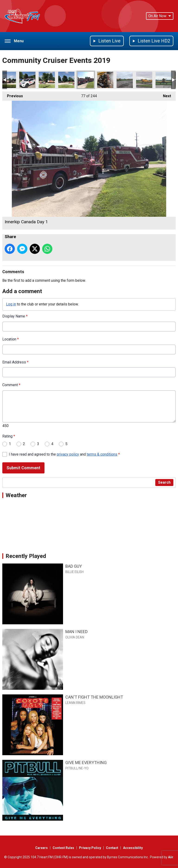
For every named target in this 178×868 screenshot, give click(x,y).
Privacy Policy (90, 848)
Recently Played (26, 556)
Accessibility (133, 848)
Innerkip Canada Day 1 (86, 80)
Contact (112, 848)
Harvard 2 (144, 80)
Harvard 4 (105, 80)
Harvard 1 (164, 80)
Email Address (15, 362)
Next (165, 95)
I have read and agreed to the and (64, 454)
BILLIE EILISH (75, 572)
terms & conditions (102, 454)
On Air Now (160, 16)
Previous (13, 95)
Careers (41, 848)
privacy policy (68, 454)
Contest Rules (63, 848)
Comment (11, 385)
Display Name (15, 316)
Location (11, 339)
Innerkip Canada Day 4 (27, 80)
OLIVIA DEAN (75, 637)
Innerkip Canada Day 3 (47, 80)
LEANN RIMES (75, 703)
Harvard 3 (125, 80)
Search (164, 482)
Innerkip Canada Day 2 (66, 80)
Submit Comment (23, 468)
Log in (11, 304)
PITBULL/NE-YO (77, 768)
